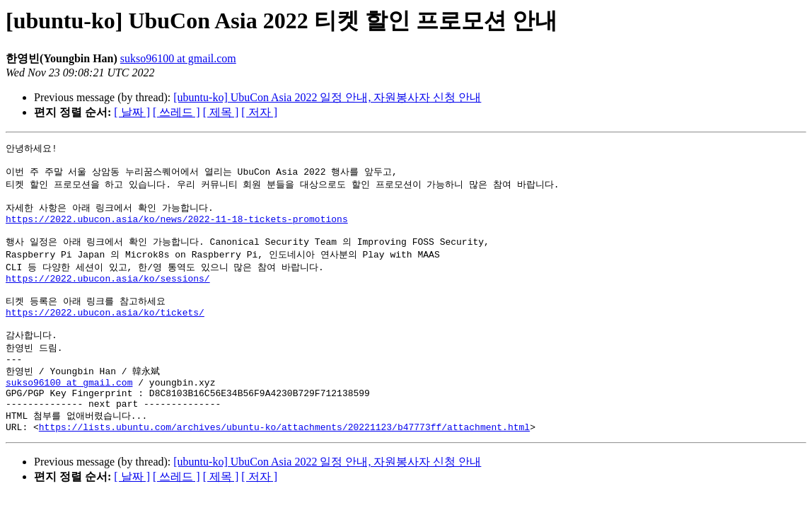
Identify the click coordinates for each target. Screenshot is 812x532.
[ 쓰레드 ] (176, 112)
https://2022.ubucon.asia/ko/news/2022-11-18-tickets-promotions (177, 228)
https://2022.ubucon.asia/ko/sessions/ (108, 294)
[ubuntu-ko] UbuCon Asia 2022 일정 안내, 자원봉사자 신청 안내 (327, 97)
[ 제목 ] (221, 112)
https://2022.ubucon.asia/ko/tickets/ (105, 332)
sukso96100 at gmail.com (178, 58)
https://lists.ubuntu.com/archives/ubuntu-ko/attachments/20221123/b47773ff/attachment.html (284, 463)
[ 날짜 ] (132, 112)
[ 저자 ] (259, 112)
